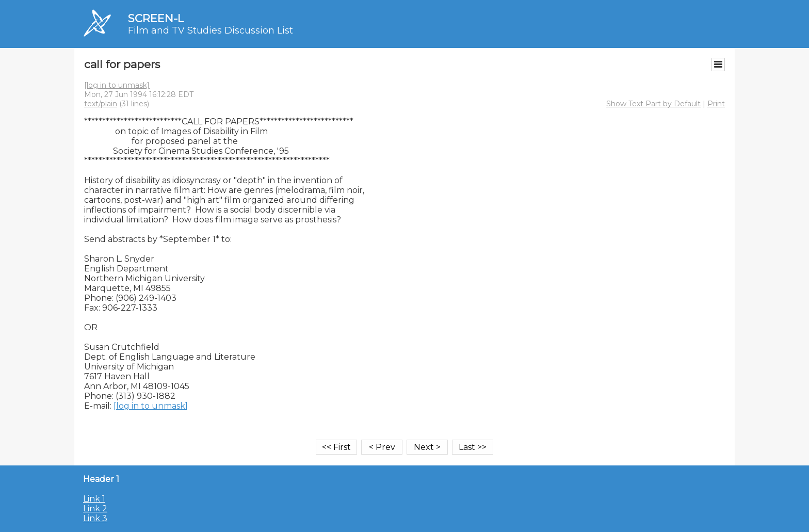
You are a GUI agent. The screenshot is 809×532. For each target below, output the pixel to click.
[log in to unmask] (117, 85)
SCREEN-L (156, 18)
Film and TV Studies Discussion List (211, 30)
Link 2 (95, 509)
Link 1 (94, 499)
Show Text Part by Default (653, 104)
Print (716, 104)
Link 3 (95, 518)
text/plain (101, 104)
